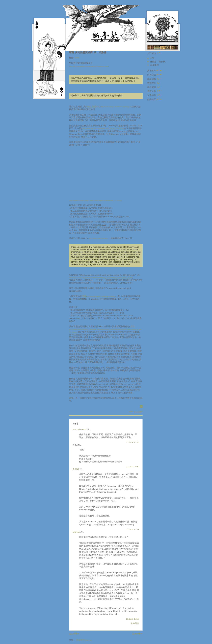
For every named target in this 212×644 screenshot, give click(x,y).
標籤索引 (154, 83)
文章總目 (154, 95)
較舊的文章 (137, 634)
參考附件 (154, 71)
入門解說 (154, 53)
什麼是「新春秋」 (159, 62)
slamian (76, 532)
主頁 (152, 58)
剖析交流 (154, 75)
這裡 (84, 296)
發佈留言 (135, 623)
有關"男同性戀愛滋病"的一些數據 (88, 52)
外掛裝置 (154, 99)
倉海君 (76, 469)
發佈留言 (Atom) (84, 640)
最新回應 (154, 79)
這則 (132, 326)
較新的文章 (74, 634)
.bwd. (77, 58)
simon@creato (79, 429)
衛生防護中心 (94, 107)
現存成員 (154, 87)
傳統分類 (154, 91)
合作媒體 (154, 65)
